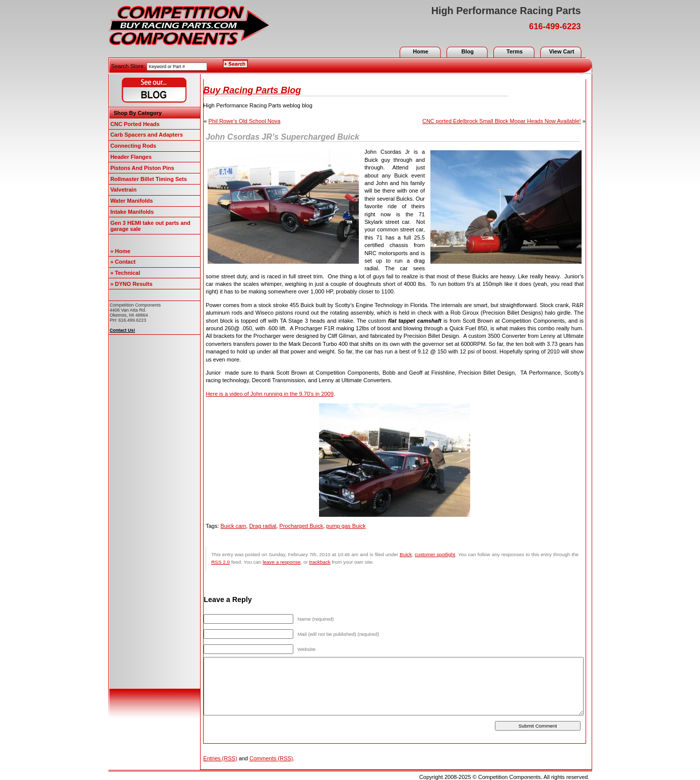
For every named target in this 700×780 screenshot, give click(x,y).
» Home (120, 251)
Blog (468, 51)
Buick (406, 554)
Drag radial (263, 526)
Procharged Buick (301, 526)
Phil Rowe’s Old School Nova (245, 121)
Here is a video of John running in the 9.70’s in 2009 (270, 394)
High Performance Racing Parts (506, 11)
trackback (320, 562)
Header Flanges (131, 157)
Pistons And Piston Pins (142, 168)
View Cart (561, 51)
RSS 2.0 (220, 562)
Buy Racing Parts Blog (252, 90)
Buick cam (234, 526)
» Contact (123, 262)
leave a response (281, 562)
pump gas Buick (346, 526)
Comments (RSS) (271, 758)
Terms (515, 51)
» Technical (125, 273)
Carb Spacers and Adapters (147, 135)
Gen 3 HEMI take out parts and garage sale (150, 226)
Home (421, 51)
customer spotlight (435, 554)
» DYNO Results (132, 284)
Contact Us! (123, 330)
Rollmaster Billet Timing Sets (149, 179)
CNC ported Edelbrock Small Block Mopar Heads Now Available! (502, 121)
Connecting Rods (133, 146)
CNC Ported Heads (135, 124)
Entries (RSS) (220, 758)
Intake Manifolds (132, 212)
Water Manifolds (132, 201)
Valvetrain (123, 190)
